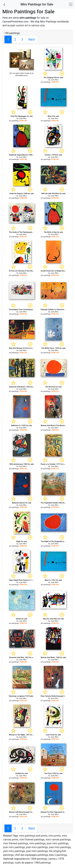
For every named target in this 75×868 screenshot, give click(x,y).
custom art (22, 25)
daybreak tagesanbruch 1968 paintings (25, 859)
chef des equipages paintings (31, 855)
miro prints (55, 836)
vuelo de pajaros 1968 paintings (33, 863)
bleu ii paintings (58, 855)
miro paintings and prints (33, 836)
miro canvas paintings (58, 840)
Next (32, 39)
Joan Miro (54, 80)
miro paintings (37, 843)
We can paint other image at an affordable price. (22, 74)
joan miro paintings (58, 843)
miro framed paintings (32, 840)
